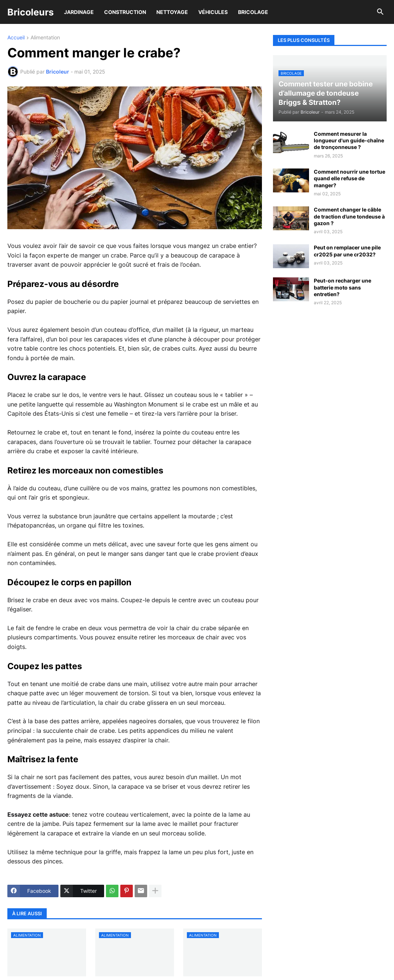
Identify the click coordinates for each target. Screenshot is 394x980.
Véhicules (213, 12)
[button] (380, 12)
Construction (125, 12)
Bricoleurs (31, 12)
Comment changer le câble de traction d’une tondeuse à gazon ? (349, 216)
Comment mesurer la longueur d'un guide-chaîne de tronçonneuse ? (349, 140)
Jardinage (79, 12)
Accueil (16, 38)
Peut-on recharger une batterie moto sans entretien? (342, 287)
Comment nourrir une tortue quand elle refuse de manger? (349, 178)
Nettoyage (172, 12)
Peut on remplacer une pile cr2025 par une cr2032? (347, 251)
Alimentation (45, 38)
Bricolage (253, 12)
